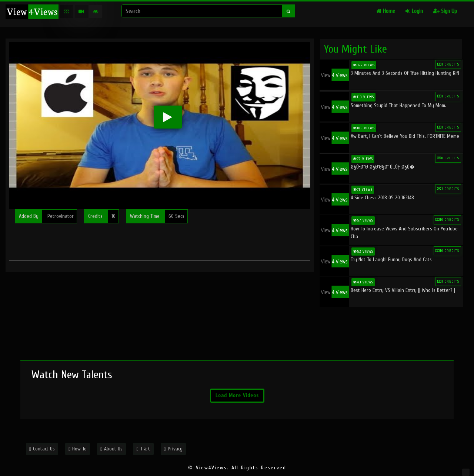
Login (414, 11)
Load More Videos (237, 395)
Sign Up (445, 11)
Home (386, 11)
